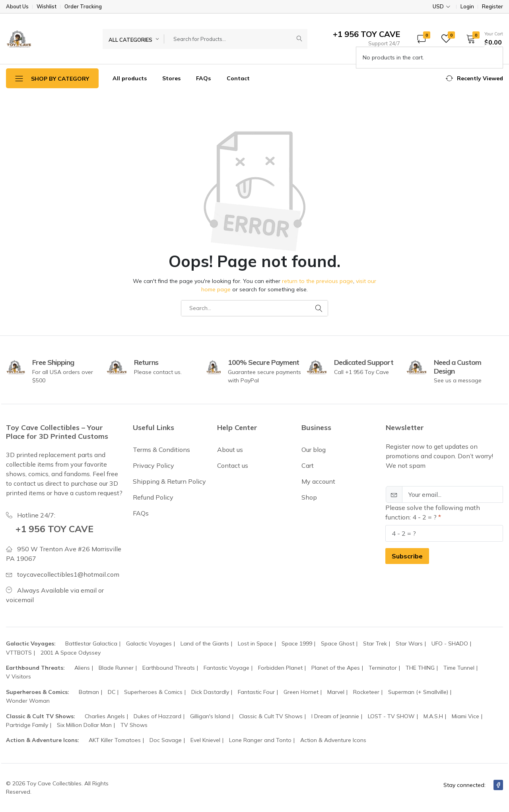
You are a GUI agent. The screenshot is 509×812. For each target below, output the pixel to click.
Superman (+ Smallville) (418, 692)
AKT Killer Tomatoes (115, 740)
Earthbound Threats (169, 668)
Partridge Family (27, 725)
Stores (171, 78)
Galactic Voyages (149, 643)
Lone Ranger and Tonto (260, 740)
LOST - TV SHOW (391, 716)
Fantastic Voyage (226, 668)
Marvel (336, 692)
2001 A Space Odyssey (71, 653)
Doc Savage (166, 740)
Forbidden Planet (280, 668)
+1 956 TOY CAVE (56, 529)
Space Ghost (338, 643)
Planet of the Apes (336, 668)
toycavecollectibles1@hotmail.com (68, 574)
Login (467, 7)
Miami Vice (465, 716)
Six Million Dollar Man (84, 725)
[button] (482, 39)
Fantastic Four (256, 692)
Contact (238, 78)
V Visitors (18, 676)
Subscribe (407, 556)
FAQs (203, 78)
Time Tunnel (459, 668)
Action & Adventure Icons (333, 740)
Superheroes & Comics (153, 692)
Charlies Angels (105, 716)
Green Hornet (301, 692)
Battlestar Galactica (91, 643)
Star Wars (409, 643)
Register (492, 7)
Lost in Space (255, 643)
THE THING (420, 668)
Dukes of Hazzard (157, 716)
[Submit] (299, 39)
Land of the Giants (205, 643)
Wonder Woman (28, 701)
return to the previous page (318, 281)
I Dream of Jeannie (335, 716)
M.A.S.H (433, 716)
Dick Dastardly (210, 692)
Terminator (383, 668)
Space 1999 (297, 643)
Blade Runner (116, 668)
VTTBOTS (19, 653)
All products (130, 78)
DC (112, 692)
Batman (89, 692)
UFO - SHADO (450, 643)
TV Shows (134, 725)
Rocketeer (366, 692)
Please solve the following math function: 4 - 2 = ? (433, 512)
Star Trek (375, 643)
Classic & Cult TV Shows (271, 716)
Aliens (82, 668)
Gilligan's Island (210, 716)
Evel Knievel (205, 740)
